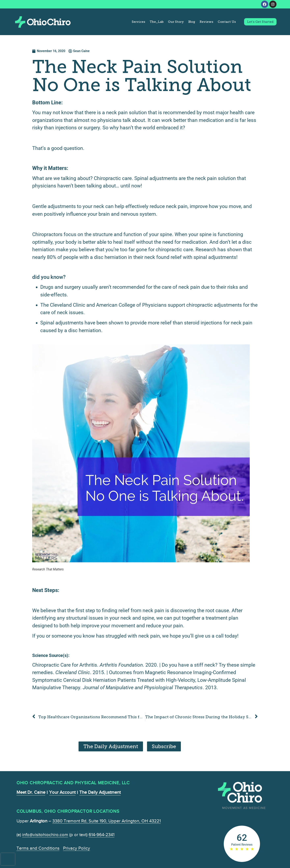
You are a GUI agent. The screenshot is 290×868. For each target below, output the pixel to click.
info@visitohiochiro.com (45, 835)
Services (138, 22)
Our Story (176, 22)
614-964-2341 (101, 835)
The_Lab (157, 22)
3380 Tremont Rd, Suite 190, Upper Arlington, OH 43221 (107, 821)
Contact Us (227, 22)
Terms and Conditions (38, 848)
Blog (192, 22)
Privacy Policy (77, 848)
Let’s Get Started (260, 22)
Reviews (206, 22)
